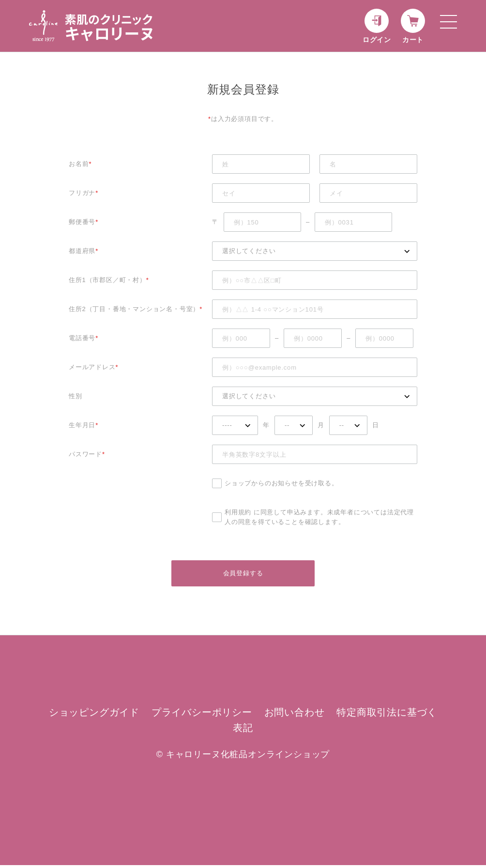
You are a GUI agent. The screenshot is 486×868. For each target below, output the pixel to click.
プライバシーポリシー (202, 715)
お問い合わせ (295, 715)
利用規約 (238, 512)
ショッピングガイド (94, 715)
